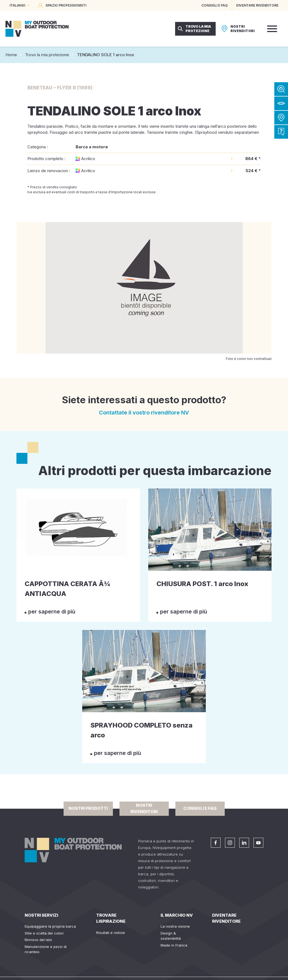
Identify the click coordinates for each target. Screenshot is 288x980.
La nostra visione (175, 926)
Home (11, 55)
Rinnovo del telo (38, 940)
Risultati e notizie (111, 933)
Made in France (174, 945)
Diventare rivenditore (226, 918)
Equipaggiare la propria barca (50, 926)
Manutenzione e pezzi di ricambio (46, 949)
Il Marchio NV (177, 915)
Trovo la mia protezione (47, 55)
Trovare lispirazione (111, 918)
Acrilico (88, 159)
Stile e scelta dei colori (44, 933)
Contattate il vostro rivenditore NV (144, 413)
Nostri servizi (41, 915)
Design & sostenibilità (171, 936)
